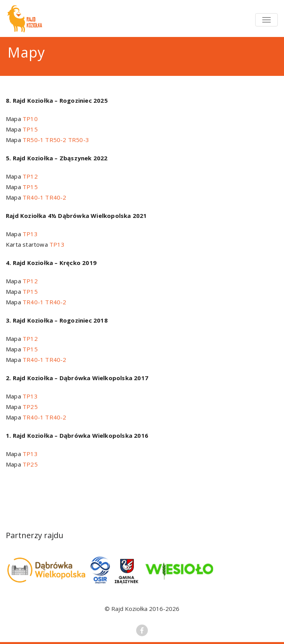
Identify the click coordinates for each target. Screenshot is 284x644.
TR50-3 (79, 140)
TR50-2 (56, 140)
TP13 (30, 234)
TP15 (30, 129)
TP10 (30, 119)
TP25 (30, 407)
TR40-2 (56, 197)
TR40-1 (33, 197)
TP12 (30, 176)
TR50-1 (33, 140)
